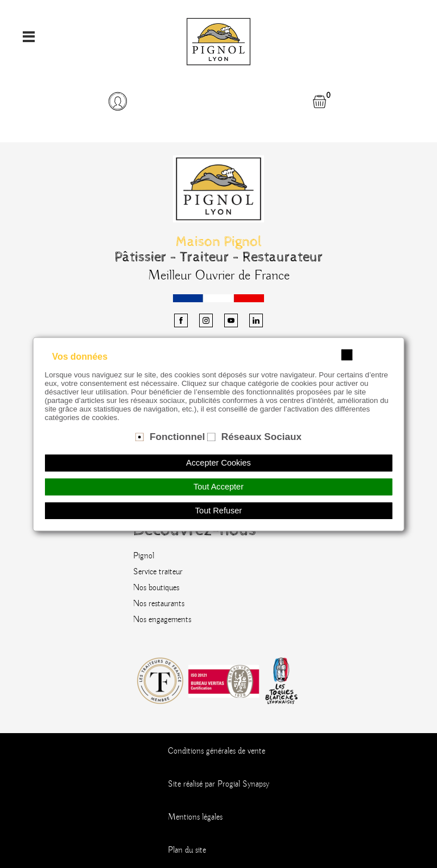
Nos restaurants (159, 604)
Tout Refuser (218, 511)
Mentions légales (195, 817)
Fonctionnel (177, 437)
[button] (117, 101)
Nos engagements (162, 620)
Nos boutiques (156, 588)
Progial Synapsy (243, 784)
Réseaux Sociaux (261, 437)
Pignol (144, 556)
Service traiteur (158, 572)
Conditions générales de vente (217, 751)
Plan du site (187, 850)
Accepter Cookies (218, 463)
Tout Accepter (218, 487)
